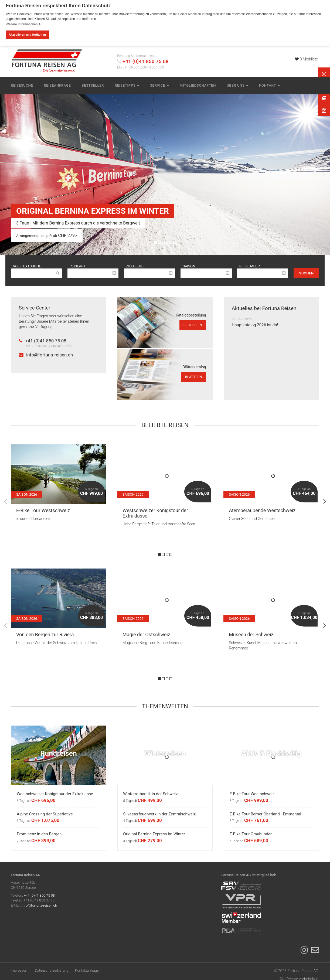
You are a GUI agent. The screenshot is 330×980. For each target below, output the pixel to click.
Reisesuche (22, 85)
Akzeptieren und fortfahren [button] (27, 35)
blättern (194, 378)
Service (159, 85)
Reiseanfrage (57, 85)
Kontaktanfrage (87, 971)
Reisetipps (127, 85)
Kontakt (269, 85)
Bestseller (93, 85)
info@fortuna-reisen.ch (46, 356)
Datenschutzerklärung (52, 971)
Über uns (237, 85)
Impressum (20, 971)
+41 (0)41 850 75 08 (146, 61)
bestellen (193, 326)
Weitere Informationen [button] (23, 24)
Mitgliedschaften (198, 85)
